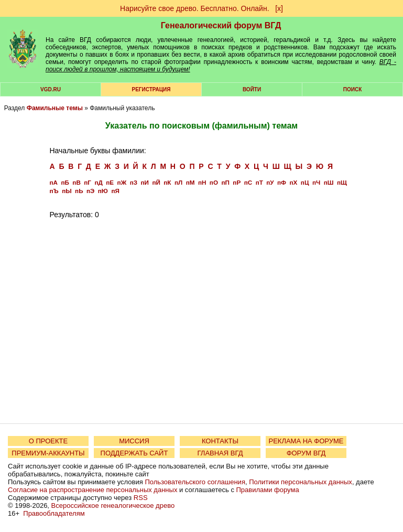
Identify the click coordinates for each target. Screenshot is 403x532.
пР (237, 182)
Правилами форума (268, 490)
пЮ (103, 191)
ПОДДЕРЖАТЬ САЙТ (134, 453)
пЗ (134, 182)
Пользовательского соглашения (195, 482)
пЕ (110, 182)
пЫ (67, 191)
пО (214, 182)
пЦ (305, 182)
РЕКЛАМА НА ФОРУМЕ (306, 441)
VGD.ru (51, 89)
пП (225, 182)
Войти (252, 89)
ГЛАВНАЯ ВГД (220, 453)
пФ (282, 182)
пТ (259, 182)
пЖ (122, 182)
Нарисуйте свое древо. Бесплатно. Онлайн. (195, 8)
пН (202, 182)
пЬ (79, 191)
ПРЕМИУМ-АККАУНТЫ (48, 453)
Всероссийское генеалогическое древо (113, 506)
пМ (190, 182)
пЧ (316, 182)
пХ (294, 182)
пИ (144, 182)
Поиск (352, 89)
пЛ (178, 182)
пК (167, 182)
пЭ (90, 191)
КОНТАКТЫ (220, 441)
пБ (65, 182)
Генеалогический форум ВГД (221, 25)
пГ (88, 182)
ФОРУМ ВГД (306, 453)
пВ (76, 182)
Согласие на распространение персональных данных (92, 490)
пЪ (54, 191)
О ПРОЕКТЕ (48, 441)
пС (248, 182)
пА (53, 182)
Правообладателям (54, 513)
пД (98, 182)
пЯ (115, 191)
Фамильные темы (55, 108)
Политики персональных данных (301, 482)
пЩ (342, 182)
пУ (270, 182)
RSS (141, 498)
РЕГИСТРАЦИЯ (151, 89)
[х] (279, 8)
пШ (329, 182)
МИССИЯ (134, 441)
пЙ (156, 182)
